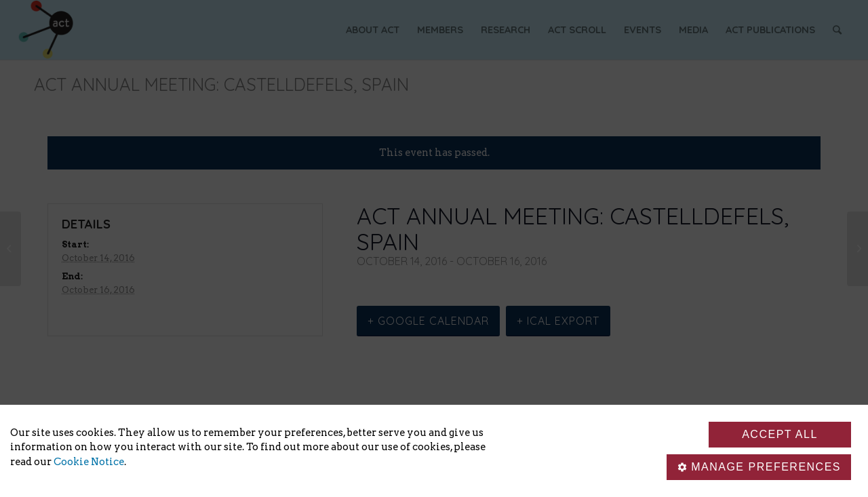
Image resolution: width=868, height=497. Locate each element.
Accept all (780, 434)
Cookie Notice (89, 462)
